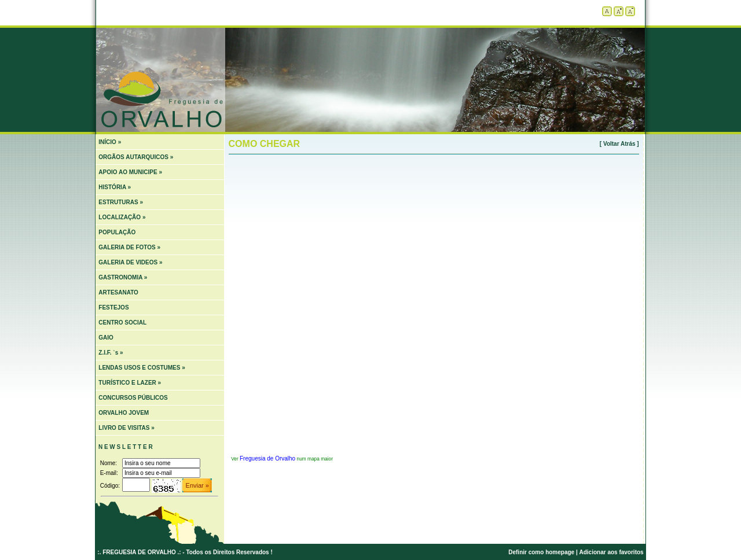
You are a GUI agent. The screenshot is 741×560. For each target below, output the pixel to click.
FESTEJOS (113, 307)
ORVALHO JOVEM (124, 413)
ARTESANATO (118, 292)
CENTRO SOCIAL (122, 323)
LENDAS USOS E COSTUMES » (142, 368)
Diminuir (630, 11)
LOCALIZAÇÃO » (122, 217)
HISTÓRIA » (115, 187)
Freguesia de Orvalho (267, 458)
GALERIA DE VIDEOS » (130, 262)
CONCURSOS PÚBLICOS (133, 398)
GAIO (106, 338)
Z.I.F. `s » (111, 353)
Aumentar (619, 11)
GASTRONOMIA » (123, 277)
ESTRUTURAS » (121, 202)
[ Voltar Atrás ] (619, 144)
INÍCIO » (110, 142)
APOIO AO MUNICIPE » (130, 172)
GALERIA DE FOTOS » (129, 247)
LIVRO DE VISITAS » (126, 428)
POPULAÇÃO (117, 232)
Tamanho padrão (607, 11)
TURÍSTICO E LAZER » (130, 383)
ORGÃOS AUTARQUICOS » (136, 157)
